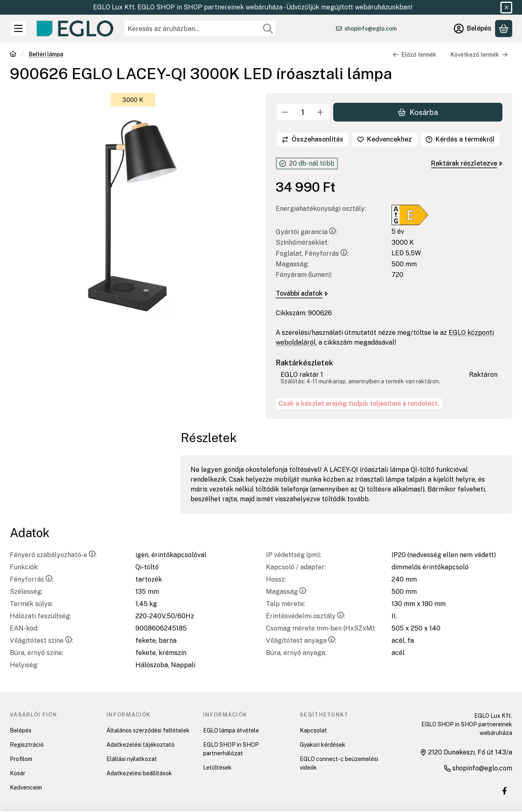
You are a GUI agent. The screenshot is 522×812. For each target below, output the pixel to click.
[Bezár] (506, 8)
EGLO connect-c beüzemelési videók (339, 763)
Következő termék (479, 55)
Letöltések (217, 768)
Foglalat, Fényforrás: (312, 253)
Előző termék (415, 55)
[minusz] (285, 112)
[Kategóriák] (18, 29)
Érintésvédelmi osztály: (305, 616)
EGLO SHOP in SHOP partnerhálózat (231, 749)
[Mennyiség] (303, 112)
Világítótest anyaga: (301, 641)
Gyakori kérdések (323, 745)
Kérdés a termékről (460, 139)
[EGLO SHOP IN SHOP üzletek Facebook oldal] (504, 791)
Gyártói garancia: (306, 232)
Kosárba (418, 112)
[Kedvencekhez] (385, 139)
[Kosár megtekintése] (504, 29)
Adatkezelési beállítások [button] (139, 773)
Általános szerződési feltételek (148, 730)
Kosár (18, 773)
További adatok (302, 293)
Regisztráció (27, 745)
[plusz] (321, 112)
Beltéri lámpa (46, 54)
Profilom (21, 759)
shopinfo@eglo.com (371, 29)
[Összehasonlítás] (313, 139)
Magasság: (286, 592)
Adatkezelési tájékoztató (140, 745)
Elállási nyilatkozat (132, 759)
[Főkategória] (13, 55)
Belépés (21, 730)
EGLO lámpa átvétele (231, 730)
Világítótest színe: (41, 641)
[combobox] (200, 29)
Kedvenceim (26, 788)
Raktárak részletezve (467, 163)
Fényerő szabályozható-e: (53, 555)
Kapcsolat (313, 730)
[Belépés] (473, 29)
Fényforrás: (32, 579)
